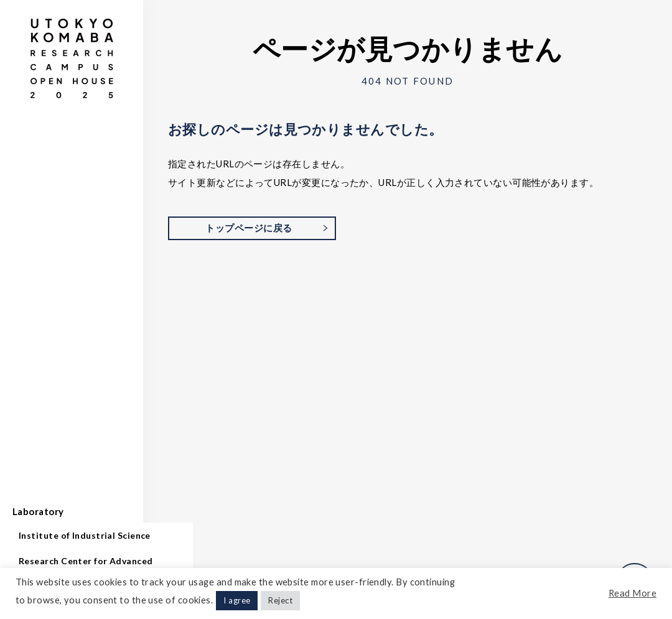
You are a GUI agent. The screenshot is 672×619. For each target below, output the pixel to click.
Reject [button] (280, 600)
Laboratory (38, 511)
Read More (632, 593)
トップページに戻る (249, 228)
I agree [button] (237, 600)
